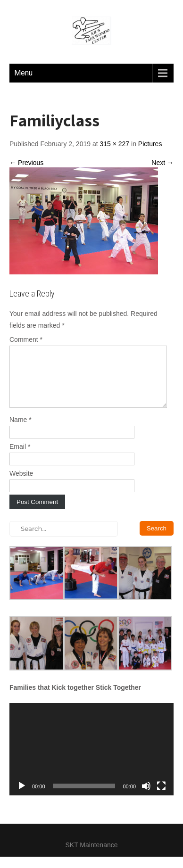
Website (21, 485)
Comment (26, 339)
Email (20, 458)
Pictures (150, 144)
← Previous (26, 163)
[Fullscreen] (161, 797)
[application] (91, 761)
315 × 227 (114, 144)
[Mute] (146, 797)
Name (21, 431)
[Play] (22, 797)
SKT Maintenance (91, 856)
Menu (23, 73)
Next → (162, 163)
